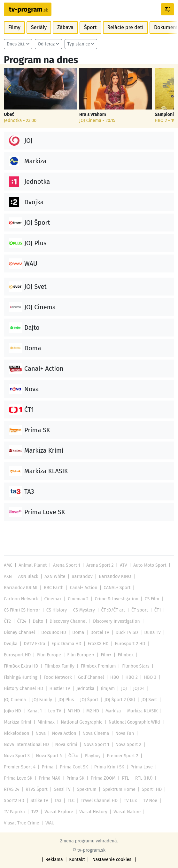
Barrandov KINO (115, 576)
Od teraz (46, 44)
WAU (50, 823)
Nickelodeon (16, 733)
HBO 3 (150, 677)
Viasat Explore (59, 812)
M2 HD (93, 711)
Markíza (113, 711)
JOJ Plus (66, 700)
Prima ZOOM (103, 778)
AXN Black (28, 576)
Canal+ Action (84, 588)
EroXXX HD (98, 644)
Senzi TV (62, 789)
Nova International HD (26, 745)
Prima (48, 767)
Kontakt (77, 860)
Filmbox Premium (98, 666)
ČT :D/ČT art (113, 610)
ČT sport (140, 610)
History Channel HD (23, 689)
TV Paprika (14, 812)
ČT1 (158, 610)
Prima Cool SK (74, 767)
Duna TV (152, 633)
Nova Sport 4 (49, 756)
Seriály (39, 27)
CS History (57, 610)
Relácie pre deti (125, 27)
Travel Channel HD (99, 801)
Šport (90, 27)
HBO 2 (131, 677)
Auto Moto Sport (150, 565)
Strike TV (39, 801)
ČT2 (7, 621)
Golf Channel (91, 677)
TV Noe (150, 801)
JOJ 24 (139, 689)
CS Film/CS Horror (22, 610)
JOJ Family (42, 700)
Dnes (16, 44)
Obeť (9, 115)
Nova (41, 733)
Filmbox (126, 655)
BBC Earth (54, 588)
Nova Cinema (96, 733)
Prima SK (75, 778)
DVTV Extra (34, 644)
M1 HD (74, 711)
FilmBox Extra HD (21, 666)
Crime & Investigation (117, 599)
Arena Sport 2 (100, 565)
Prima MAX (49, 778)
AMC (8, 565)
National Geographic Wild (134, 722)
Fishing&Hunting (21, 677)
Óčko (74, 756)
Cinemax (53, 599)
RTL (125, 778)
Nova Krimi (66, 745)
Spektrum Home (119, 789)
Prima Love (142, 767)
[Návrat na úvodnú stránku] (28, 9)
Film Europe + (81, 655)
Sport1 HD (152, 789)
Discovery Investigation (116, 621)
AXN (8, 576)
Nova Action (64, 733)
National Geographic (82, 722)
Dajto (38, 621)
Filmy (14, 27)
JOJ (124, 689)
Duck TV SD (127, 633)
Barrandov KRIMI (21, 588)
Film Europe (49, 655)
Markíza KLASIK (143, 711)
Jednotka (85, 689)
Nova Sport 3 (17, 756)
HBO (115, 677)
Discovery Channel (68, 621)
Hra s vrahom (93, 115)
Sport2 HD (14, 801)
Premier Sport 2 (122, 756)
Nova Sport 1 (96, 745)
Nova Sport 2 (128, 745)
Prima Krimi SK (109, 767)
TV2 (35, 812)
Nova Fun (125, 733)
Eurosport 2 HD (130, 644)
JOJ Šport (89, 700)
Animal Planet (33, 565)
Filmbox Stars (136, 666)
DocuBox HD (54, 633)
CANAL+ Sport (117, 588)
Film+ (106, 655)
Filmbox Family (59, 666)
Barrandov (82, 576)
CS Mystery (84, 610)
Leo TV (54, 711)
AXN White (55, 576)
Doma (78, 633)
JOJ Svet (149, 700)
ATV (123, 565)
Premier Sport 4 (20, 767)
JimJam (108, 689)
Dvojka (11, 644)
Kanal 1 (35, 711)
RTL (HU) (144, 778)
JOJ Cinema (15, 700)
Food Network (58, 677)
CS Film (152, 599)
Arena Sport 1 (67, 565)
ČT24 (22, 621)
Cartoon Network (21, 599)
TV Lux (130, 801)
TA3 (58, 801)
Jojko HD (12, 711)
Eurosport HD (17, 655)
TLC (71, 801)
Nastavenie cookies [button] (112, 860)
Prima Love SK (18, 778)
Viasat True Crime (21, 823)
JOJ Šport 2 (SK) (120, 700)
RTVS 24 (12, 789)
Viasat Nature (127, 812)
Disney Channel (19, 633)
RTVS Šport (37, 789)
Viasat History (93, 812)
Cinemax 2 (78, 599)
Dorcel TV (100, 633)
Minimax (46, 722)
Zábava (65, 27)
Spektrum (87, 789)
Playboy (93, 756)
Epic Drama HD (66, 644)
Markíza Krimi (18, 722)
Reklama (54, 860)
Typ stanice (79, 44)
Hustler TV (60, 689)
